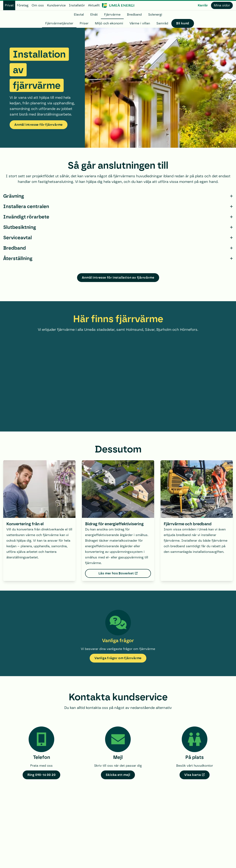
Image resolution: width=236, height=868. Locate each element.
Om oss (38, 5)
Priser (84, 23)
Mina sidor (222, 5)
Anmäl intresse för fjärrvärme (39, 125)
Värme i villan (140, 23)
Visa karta (193, 775)
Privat (9, 5)
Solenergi (155, 14)
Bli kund (183, 23)
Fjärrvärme (112, 14)
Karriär (203, 5)
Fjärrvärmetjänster (59, 23)
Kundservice (56, 5)
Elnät (94, 14)
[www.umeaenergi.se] (118, 5)
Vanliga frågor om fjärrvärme (118, 658)
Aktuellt (94, 5)
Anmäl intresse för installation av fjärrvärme (118, 278)
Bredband (134, 14)
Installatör (77, 5)
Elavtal (79, 14)
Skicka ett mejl (118, 775)
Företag (23, 5)
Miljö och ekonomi (109, 23)
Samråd (162, 23)
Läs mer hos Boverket (116, 573)
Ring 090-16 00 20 (42, 775)
